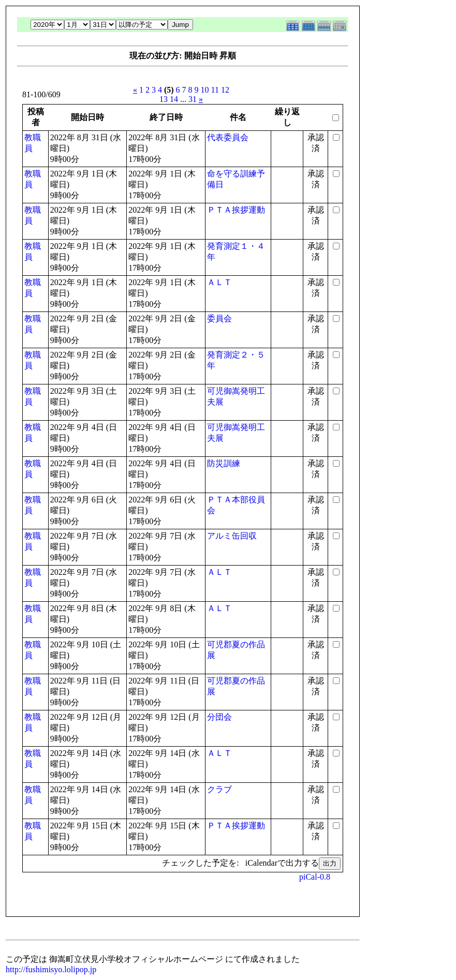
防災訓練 (224, 463)
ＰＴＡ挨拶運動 (236, 210)
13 (164, 99)
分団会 (219, 717)
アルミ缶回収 (232, 536)
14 (174, 99)
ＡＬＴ (219, 282)
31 (193, 99)
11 (215, 90)
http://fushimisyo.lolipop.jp (51, 969)
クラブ (219, 789)
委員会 (219, 318)
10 (205, 90)
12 (225, 90)
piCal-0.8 (315, 877)
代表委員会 (228, 137)
